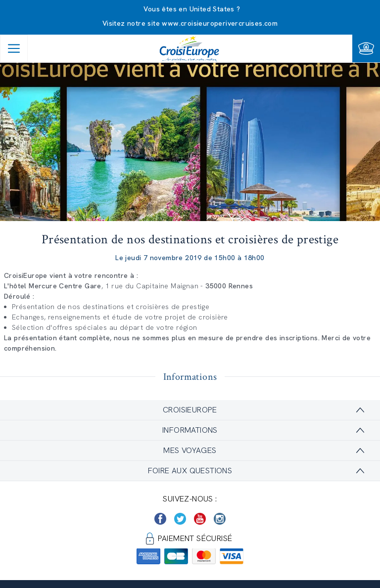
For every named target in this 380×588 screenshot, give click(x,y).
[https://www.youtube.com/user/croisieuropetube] (200, 519)
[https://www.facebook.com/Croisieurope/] (160, 519)
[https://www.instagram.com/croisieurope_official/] (220, 519)
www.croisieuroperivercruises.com (220, 23)
